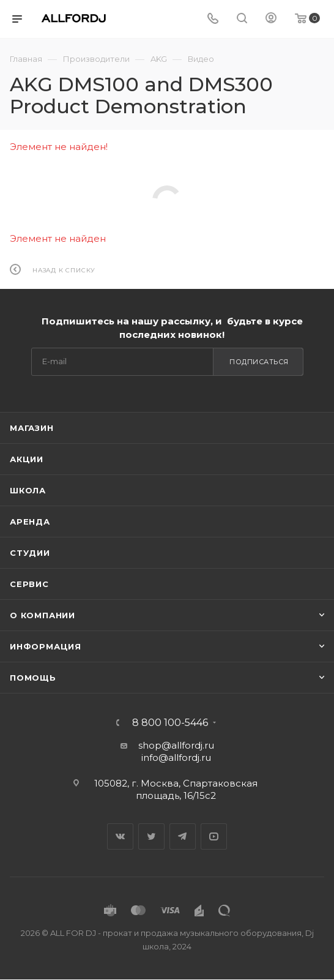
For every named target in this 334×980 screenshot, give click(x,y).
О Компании (43, 615)
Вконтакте (120, 836)
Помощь (33, 678)
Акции (27, 459)
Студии (30, 553)
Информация (46, 646)
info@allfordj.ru (176, 757)
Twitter (151, 836)
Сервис (29, 584)
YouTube (214, 836)
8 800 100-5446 (170, 723)
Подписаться (259, 362)
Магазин (32, 428)
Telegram (183, 836)
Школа (28, 490)
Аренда (30, 522)
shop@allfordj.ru (176, 745)
